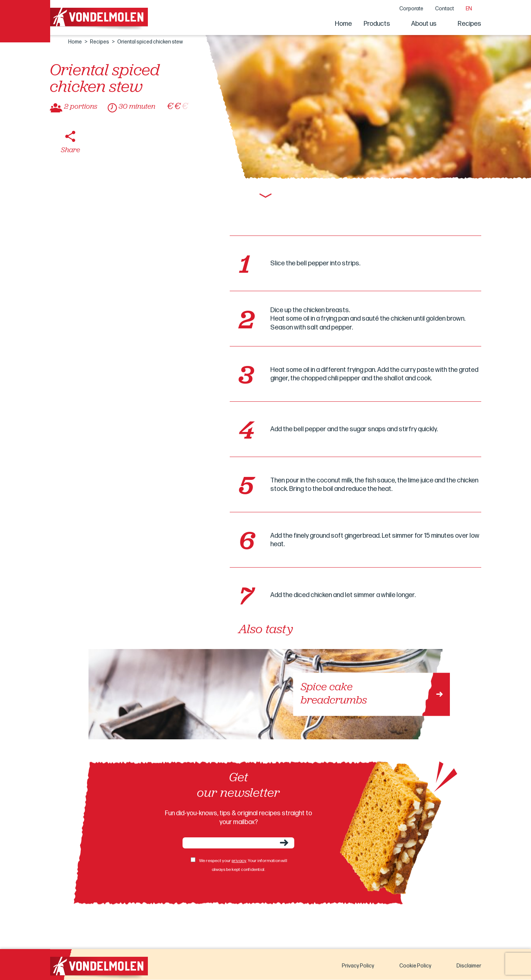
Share (70, 150)
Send (284, 843)
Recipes (469, 24)
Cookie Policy (415, 966)
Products (377, 24)
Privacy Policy (358, 966)
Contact (445, 9)
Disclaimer (469, 966)
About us (424, 24)
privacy (239, 861)
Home (343, 24)
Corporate (411, 9)
